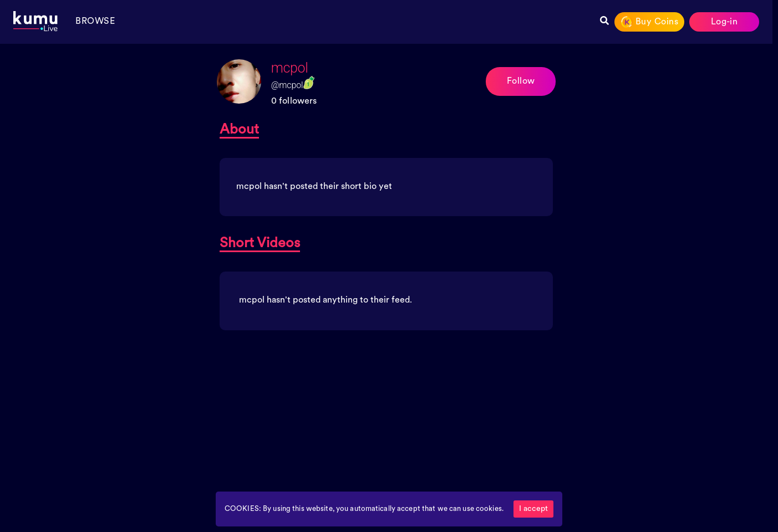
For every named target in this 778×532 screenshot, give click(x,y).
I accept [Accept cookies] (533, 509)
